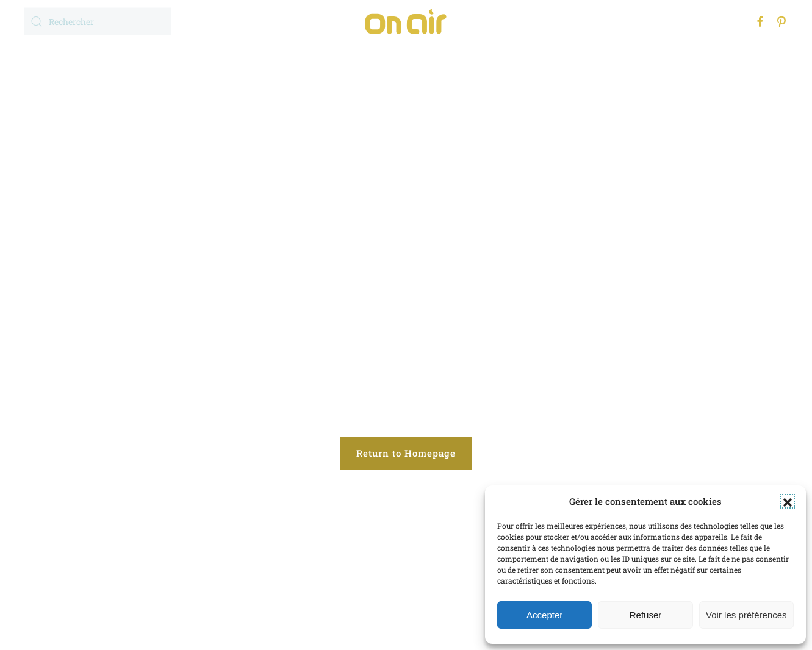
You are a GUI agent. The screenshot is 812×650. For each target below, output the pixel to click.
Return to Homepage (406, 453)
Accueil (244, 58)
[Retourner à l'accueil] (406, 21)
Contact (566, 58)
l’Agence (495, 58)
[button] (788, 501)
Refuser (646, 615)
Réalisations (411, 58)
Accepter (544, 615)
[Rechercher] (98, 22)
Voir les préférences (746, 615)
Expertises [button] (320, 58)
